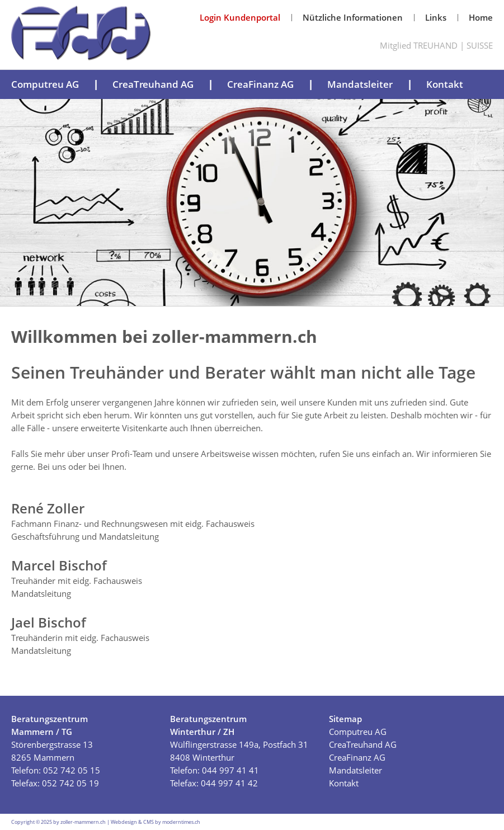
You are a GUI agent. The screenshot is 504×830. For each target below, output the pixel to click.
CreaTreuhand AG (153, 84)
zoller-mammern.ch (83, 822)
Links (436, 17)
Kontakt (445, 84)
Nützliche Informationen (353, 17)
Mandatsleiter (360, 84)
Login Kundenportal (240, 17)
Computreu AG (45, 84)
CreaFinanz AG (260, 84)
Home (481, 17)
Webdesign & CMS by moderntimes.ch (156, 822)
